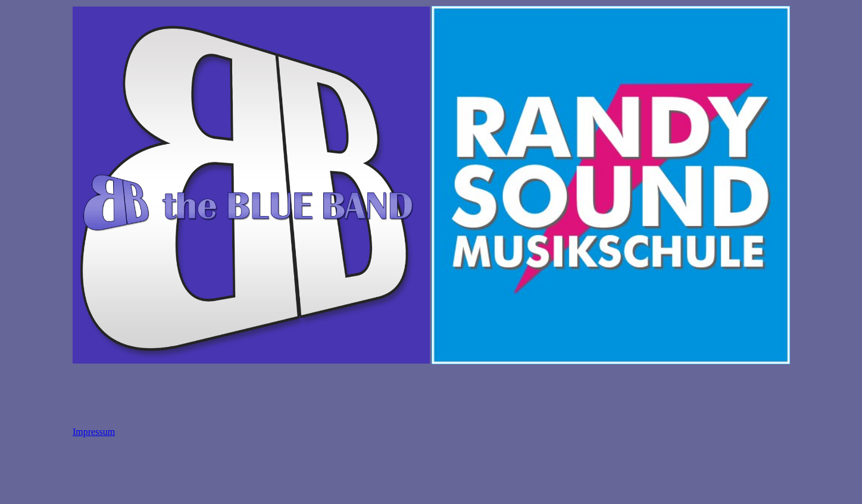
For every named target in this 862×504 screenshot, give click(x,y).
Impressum (94, 432)
